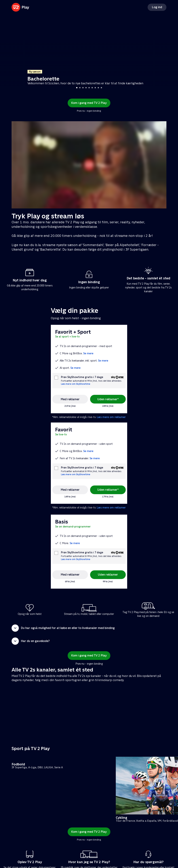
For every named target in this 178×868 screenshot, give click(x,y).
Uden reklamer (108, 575)
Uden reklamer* (108, 399)
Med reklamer (70, 399)
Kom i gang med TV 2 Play (89, 103)
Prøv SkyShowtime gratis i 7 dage (82, 377)
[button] (89, 628)
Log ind (157, 7)
